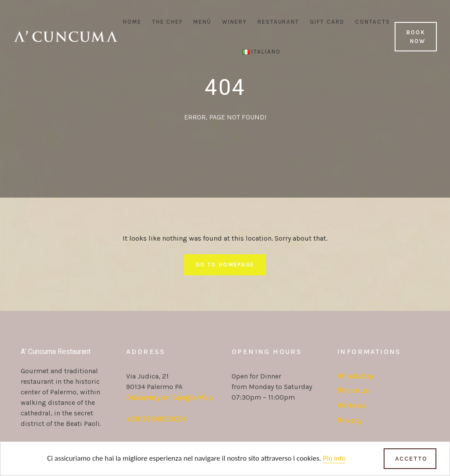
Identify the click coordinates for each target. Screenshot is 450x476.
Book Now (416, 37)
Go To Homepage (225, 265)
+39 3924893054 (156, 419)
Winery (234, 22)
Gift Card (327, 22)
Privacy (350, 420)
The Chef (168, 22)
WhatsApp (355, 376)
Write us (352, 405)
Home (132, 22)
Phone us (353, 390)
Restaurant (279, 22)
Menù (202, 22)
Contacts (373, 22)
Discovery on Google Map (169, 397)
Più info (334, 459)
